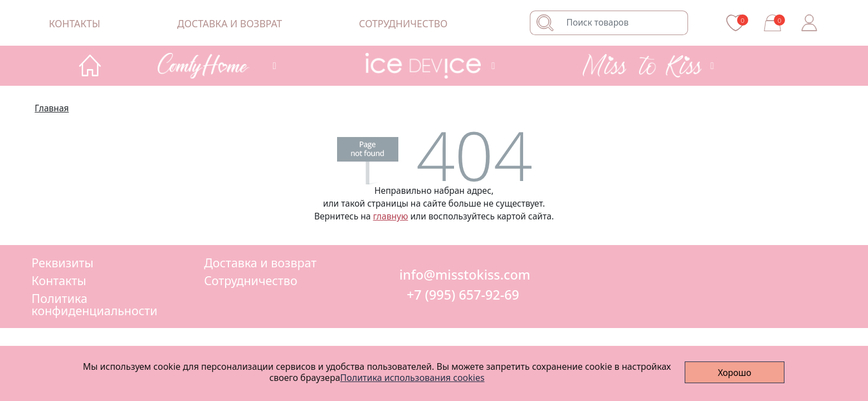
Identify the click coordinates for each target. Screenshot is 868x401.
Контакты (75, 23)
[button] (215, 66)
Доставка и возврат (230, 23)
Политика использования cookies (413, 377)
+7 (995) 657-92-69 (463, 295)
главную (391, 216)
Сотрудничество (403, 23)
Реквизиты (63, 263)
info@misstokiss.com (463, 275)
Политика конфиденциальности (95, 304)
